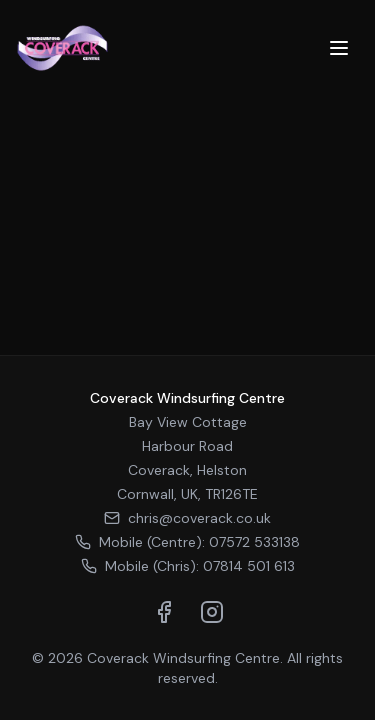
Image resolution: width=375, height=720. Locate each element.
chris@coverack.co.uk (187, 518)
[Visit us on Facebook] (164, 612)
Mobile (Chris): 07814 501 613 (188, 566)
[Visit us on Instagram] (212, 612)
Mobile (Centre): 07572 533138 (187, 542)
